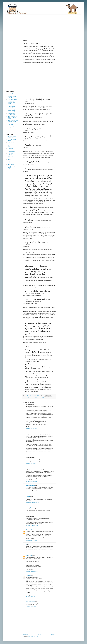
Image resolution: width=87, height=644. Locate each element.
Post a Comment (28, 609)
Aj (27, 545)
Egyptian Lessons (11, 158)
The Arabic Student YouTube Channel (12, 137)
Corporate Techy (30, 530)
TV (43, 398)
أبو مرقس (28, 496)
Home (39, 634)
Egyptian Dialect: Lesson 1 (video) (11, 111)
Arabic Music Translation (10, 154)
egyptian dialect (29, 398)
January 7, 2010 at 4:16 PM (32, 429)
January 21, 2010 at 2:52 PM (32, 526)
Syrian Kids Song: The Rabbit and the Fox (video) (12, 117)
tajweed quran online (31, 507)
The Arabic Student (31, 433)
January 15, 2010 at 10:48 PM (33, 503)
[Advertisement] (34, 26)
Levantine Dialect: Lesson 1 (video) (11, 108)
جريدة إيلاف (10, 169)
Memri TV (10, 163)
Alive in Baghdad (11, 152)
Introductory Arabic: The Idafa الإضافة (12, 114)
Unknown (28, 576)
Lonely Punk (29, 555)
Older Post (53, 634)
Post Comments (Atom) (33, 637)
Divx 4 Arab (10, 156)
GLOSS (9, 159)
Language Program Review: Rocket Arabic (12, 97)
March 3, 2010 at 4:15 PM (32, 540)
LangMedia (10, 161)
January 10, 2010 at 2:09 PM (32, 481)
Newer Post (25, 634)
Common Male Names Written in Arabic (12, 106)
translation (40, 398)
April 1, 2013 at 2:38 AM (31, 597)
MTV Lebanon (11, 147)
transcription (35, 398)
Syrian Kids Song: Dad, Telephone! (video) (13, 121)
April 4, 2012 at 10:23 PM (32, 551)
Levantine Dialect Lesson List (11, 94)
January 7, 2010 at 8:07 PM (32, 453)
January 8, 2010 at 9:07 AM (32, 464)
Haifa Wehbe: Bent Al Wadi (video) (12, 124)
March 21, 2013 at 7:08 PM (32, 571)
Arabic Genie (10, 150)
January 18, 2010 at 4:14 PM (32, 512)
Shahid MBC (10, 148)
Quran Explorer (11, 164)
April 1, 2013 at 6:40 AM (31, 606)
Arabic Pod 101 (11, 142)
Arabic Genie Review (12, 99)
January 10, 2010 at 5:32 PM (32, 492)
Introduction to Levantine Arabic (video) (11, 102)
